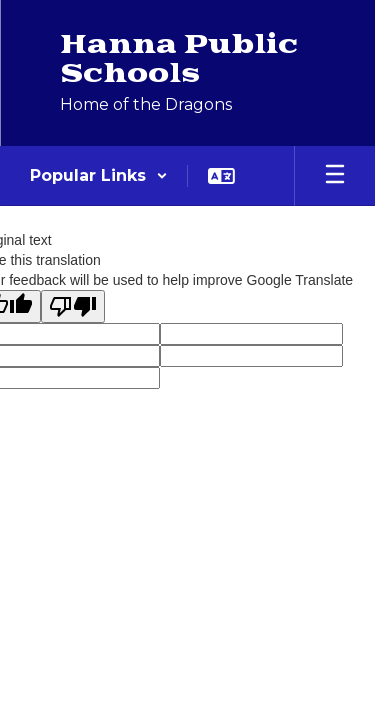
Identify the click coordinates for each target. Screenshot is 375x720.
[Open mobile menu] (335, 176)
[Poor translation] (73, 306)
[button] (99, 176)
